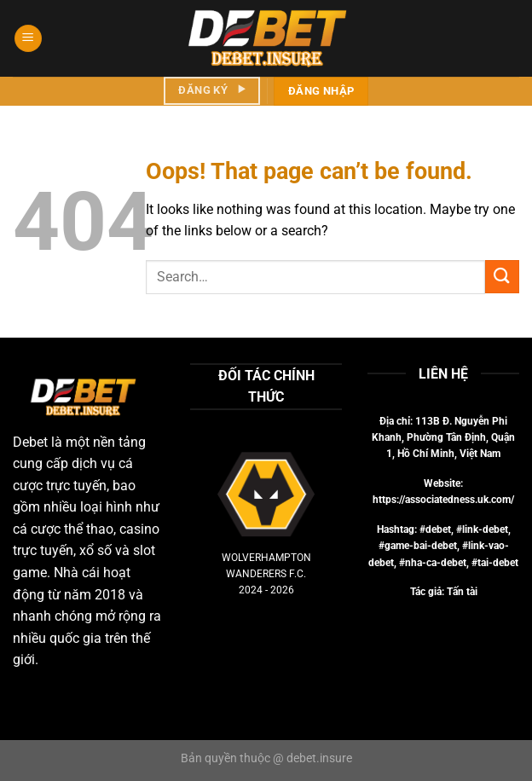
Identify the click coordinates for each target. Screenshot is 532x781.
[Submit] (502, 277)
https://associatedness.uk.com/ (443, 500)
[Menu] (28, 39)
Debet (30, 442)
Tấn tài (462, 592)
